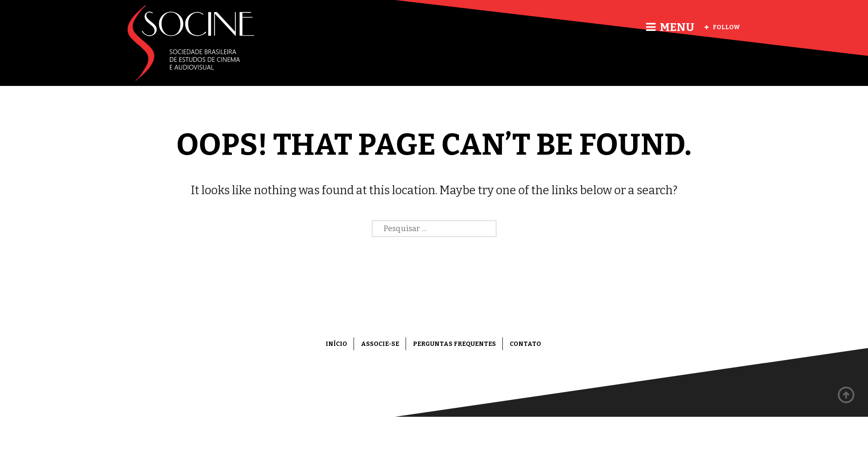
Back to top (846, 395)
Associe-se (380, 344)
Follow (722, 27)
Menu (670, 27)
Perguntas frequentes (454, 344)
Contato (525, 344)
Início (336, 344)
